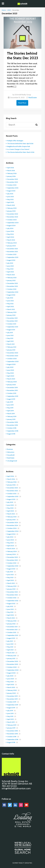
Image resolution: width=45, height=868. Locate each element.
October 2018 (12, 428)
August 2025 (11, 191)
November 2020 (13, 356)
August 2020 (11, 364)
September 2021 (13, 327)
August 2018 (11, 434)
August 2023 (11, 260)
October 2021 (12, 324)
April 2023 (10, 272)
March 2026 (11, 171)
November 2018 (12, 425)
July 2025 (10, 194)
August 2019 (11, 399)
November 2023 (12, 252)
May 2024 (10, 234)
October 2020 (12, 359)
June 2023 (10, 266)
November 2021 (12, 321)
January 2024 (11, 246)
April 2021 (10, 341)
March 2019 (11, 414)
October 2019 (12, 393)
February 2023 (12, 278)
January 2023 (11, 280)
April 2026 (11, 168)
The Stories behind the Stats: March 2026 (21, 152)
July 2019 (10, 402)
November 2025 (13, 182)
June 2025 (10, 197)
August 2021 (11, 330)
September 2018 (13, 431)
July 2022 (10, 298)
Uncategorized (12, 461)
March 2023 (11, 275)
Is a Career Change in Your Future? (18, 149)
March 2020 (11, 379)
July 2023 (10, 263)
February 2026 (12, 173)
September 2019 (13, 396)
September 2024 (13, 223)
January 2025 (11, 211)
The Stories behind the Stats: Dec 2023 (22, 56)
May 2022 (10, 304)
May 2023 (10, 269)
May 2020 (10, 373)
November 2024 (13, 217)
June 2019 (10, 405)
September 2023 (13, 257)
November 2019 (12, 390)
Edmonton (11, 452)
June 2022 (10, 301)
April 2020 (11, 376)
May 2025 (10, 199)
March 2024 (11, 240)
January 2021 (11, 350)
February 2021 (12, 347)
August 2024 (11, 225)
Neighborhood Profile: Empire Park (19, 146)
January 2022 (11, 315)
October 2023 (12, 254)
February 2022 (12, 312)
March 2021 (11, 344)
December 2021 (12, 318)
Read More (22, 103)
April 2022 (10, 306)
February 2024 (12, 243)
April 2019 (10, 411)
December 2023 (12, 249)
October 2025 (12, 185)
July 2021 (10, 333)
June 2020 (11, 370)
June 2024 (11, 231)
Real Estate (33, 98)
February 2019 (12, 416)
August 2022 (11, 295)
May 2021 (10, 338)
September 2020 (13, 361)
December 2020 (13, 353)
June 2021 (10, 335)
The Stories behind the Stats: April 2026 (20, 144)
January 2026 (11, 176)
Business (10, 449)
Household (11, 455)
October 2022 (12, 289)
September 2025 (13, 188)
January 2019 (11, 419)
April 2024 (11, 237)
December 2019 (12, 387)
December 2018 (12, 422)
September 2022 (13, 292)
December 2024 (13, 214)
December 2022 (12, 283)
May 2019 (10, 408)
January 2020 (12, 385)
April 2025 (11, 202)
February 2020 (12, 382)
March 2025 (11, 205)
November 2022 (12, 286)
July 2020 (10, 367)
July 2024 (10, 228)
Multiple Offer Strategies (15, 141)
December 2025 (13, 179)
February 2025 (12, 208)
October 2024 (12, 220)
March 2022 (11, 309)
